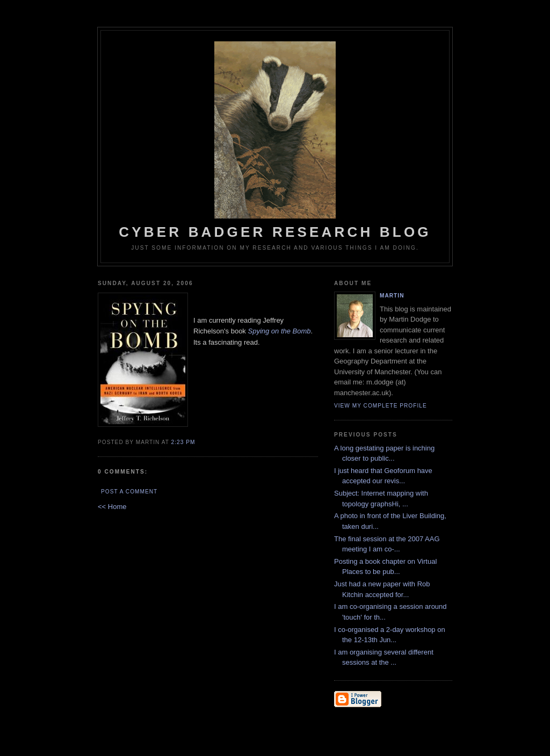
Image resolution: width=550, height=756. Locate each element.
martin (392, 296)
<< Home (112, 507)
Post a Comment (129, 492)
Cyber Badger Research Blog (275, 141)
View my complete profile (381, 406)
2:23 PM (183, 442)
